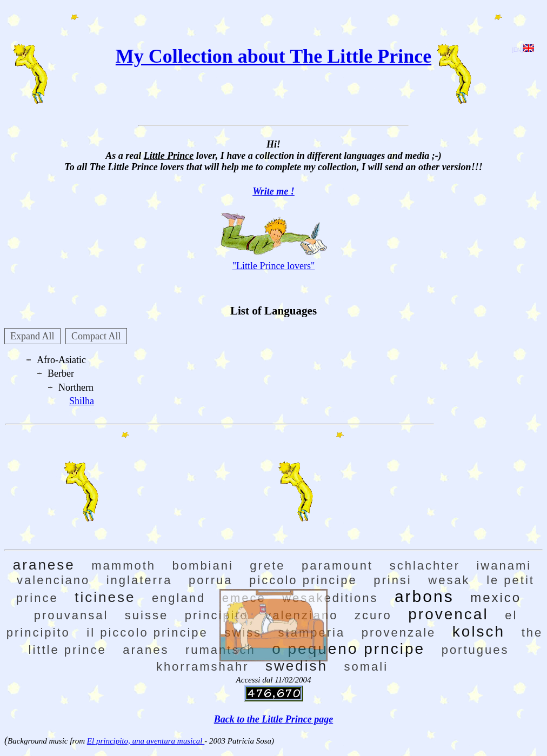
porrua (211, 580)
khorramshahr (203, 667)
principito (217, 615)
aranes (146, 650)
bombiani (203, 566)
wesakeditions (330, 598)
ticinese (105, 597)
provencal (448, 614)
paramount (337, 566)
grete (267, 566)
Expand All (32, 336)
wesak (449, 580)
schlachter (425, 566)
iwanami (504, 566)
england (179, 598)
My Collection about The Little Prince (273, 56)
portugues (475, 650)
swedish (296, 666)
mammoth (124, 566)
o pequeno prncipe (348, 649)
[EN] (523, 50)
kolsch (479, 631)
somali (366, 667)
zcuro (373, 615)
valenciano (53, 580)
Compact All (96, 336)
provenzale (399, 633)
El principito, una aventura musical (146, 741)
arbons (424, 596)
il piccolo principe (147, 633)
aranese (44, 565)
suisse (146, 615)
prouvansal (71, 615)
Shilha (82, 401)
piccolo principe (303, 580)
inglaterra (139, 580)
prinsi (393, 580)
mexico (496, 597)
